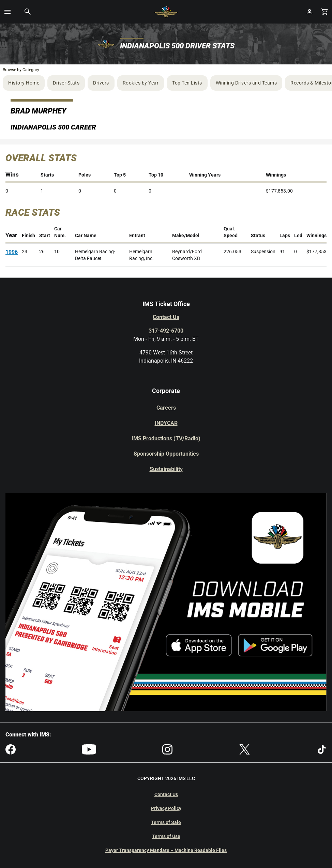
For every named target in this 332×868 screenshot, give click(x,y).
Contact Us (166, 317)
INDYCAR (166, 423)
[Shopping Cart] (325, 12)
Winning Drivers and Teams (246, 83)
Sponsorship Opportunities (166, 454)
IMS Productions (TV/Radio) (166, 438)
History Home (24, 83)
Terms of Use (166, 836)
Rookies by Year (141, 83)
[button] (7, 12)
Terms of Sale (166, 822)
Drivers (101, 83)
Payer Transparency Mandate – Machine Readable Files (166, 850)
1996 (12, 252)
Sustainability (166, 469)
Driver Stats (66, 83)
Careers (166, 408)
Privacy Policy (166, 808)
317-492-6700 (166, 331)
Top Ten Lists (187, 83)
